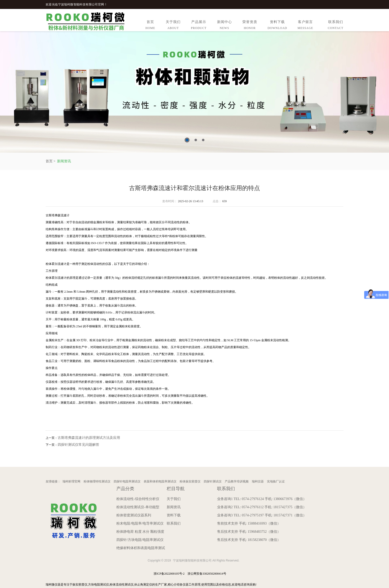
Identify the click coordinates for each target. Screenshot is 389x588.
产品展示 (199, 26)
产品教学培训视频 (237, 481)
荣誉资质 (250, 26)
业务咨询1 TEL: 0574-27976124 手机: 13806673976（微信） (262, 499)
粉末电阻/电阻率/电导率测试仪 (140, 523)
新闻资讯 (64, 161)
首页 (150, 26)
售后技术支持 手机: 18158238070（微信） (249, 540)
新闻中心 (225, 26)
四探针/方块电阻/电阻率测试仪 (140, 540)
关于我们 (173, 26)
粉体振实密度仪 (190, 481)
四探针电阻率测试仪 (127, 481)
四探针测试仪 (213, 481)
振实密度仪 (80, 585)
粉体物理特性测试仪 (97, 481)
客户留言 (305, 26)
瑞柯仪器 (258, 481)
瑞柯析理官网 (71, 481)
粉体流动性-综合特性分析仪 (138, 499)
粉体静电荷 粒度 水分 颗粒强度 (140, 532)
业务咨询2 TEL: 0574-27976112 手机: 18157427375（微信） (262, 507)
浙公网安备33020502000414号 (207, 574)
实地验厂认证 (276, 481)
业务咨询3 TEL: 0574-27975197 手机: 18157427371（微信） (262, 515)
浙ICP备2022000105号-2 (169, 574)
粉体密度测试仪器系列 (134, 515)
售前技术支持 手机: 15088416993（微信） (249, 523)
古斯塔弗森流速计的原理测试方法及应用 (89, 438)
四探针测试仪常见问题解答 (78, 445)
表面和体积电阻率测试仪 (160, 481)
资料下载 (277, 26)
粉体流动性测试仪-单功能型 (138, 507)
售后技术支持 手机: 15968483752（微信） (249, 532)
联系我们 (336, 26)
